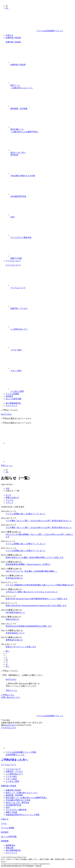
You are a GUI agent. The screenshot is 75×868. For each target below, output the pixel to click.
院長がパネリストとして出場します (21, 647)
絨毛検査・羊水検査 (42, 99)
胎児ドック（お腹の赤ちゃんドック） (42, 77)
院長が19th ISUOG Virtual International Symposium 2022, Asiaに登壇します (36, 606)
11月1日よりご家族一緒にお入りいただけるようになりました (32, 592)
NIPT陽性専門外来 (42, 187)
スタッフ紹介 (42, 361)
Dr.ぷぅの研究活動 (14, 399)
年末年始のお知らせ (14, 578)
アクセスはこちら (9, 728)
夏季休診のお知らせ (14, 640)
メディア (9, 503)
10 (7, 660)
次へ (8, 666)
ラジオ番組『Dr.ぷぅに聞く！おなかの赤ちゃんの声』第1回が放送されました (39, 527)
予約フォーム (7, 466)
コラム (4, 823)
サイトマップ (11, 406)
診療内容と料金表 (13, 38)
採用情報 (5, 841)
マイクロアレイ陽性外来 (42, 228)
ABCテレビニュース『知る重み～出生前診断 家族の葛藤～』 (32, 571)
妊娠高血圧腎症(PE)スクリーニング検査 (23, 815)
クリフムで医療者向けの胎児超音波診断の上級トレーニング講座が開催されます (40, 585)
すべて (9, 495)
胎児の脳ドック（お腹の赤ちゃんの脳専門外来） (42, 121)
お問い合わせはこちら (10, 697)
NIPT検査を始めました (15, 612)
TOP (7, 488)
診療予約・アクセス (42, 299)
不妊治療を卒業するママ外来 (42, 166)
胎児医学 (9, 396)
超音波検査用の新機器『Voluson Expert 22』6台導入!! (28, 564)
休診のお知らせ (12, 619)
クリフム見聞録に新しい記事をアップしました (26, 514)
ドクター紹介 (42, 341)
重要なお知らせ (12, 498)
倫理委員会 (10, 845)
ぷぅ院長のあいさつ (42, 320)
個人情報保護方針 (13, 403)
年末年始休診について (15, 633)
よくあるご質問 (42, 382)
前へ (8, 651)
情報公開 (9, 848)
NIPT (42, 208)
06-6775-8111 (6, 414)
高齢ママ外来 (42, 249)
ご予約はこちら (8, 695)
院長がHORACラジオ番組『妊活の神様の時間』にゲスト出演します (35, 557)
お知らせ (9, 35)
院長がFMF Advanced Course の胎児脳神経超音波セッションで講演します (37, 599)
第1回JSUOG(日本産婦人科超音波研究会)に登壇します (29, 626)
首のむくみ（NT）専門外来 (42, 145)
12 (7, 664)
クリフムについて (13, 261)
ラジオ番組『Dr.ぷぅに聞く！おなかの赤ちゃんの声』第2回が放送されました (39, 521)
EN (7, 8)
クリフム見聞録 (12, 394)
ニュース (9, 500)
